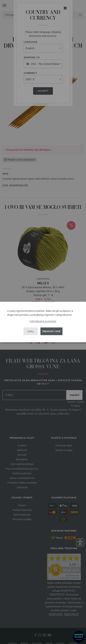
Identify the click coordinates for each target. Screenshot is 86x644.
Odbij (31, 331)
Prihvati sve (52, 331)
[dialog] (43, 322)
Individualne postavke (43, 321)
